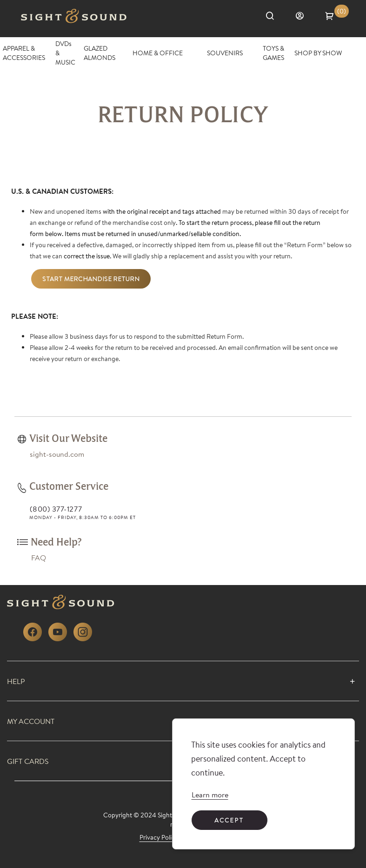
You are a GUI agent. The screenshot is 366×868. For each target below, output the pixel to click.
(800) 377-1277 (56, 509)
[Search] (275, 16)
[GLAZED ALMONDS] (104, 53)
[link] (210, 795)
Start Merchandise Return (91, 279)
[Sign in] (305, 16)
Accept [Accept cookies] (229, 820)
